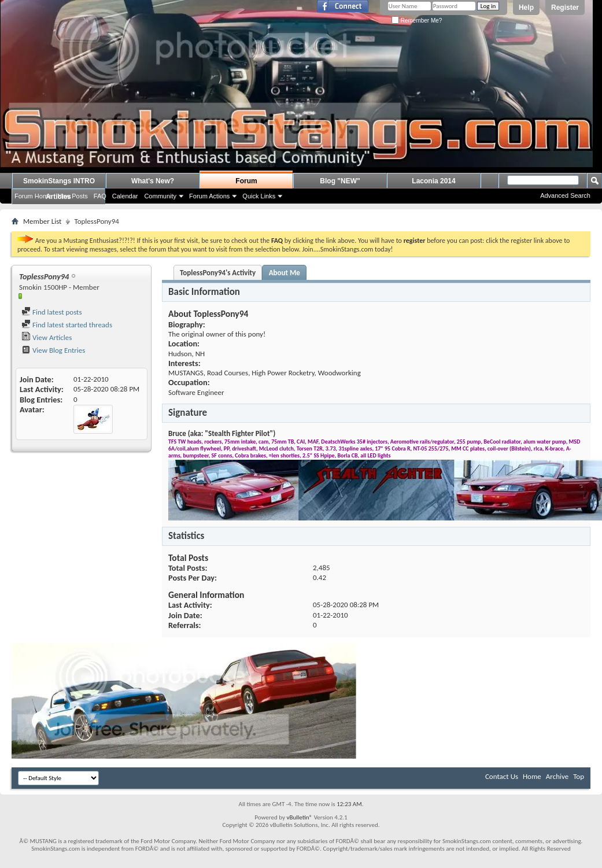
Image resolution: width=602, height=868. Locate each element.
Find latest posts (52, 312)
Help (526, 8)
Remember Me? (417, 21)
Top (579, 776)
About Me (285, 273)
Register (565, 8)
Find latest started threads (67, 325)
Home (532, 776)
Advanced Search (565, 195)
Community (160, 196)
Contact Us (502, 776)
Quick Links (259, 196)
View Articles (47, 337)
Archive (557, 776)
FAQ (100, 196)
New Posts (73, 196)
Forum (246, 181)
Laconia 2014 (433, 181)
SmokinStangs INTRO (59, 181)
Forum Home (33, 196)
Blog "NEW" (340, 181)
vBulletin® (299, 817)
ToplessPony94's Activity (218, 273)
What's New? (153, 181)
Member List (42, 221)
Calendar (125, 196)
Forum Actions (209, 196)
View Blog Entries (53, 350)
